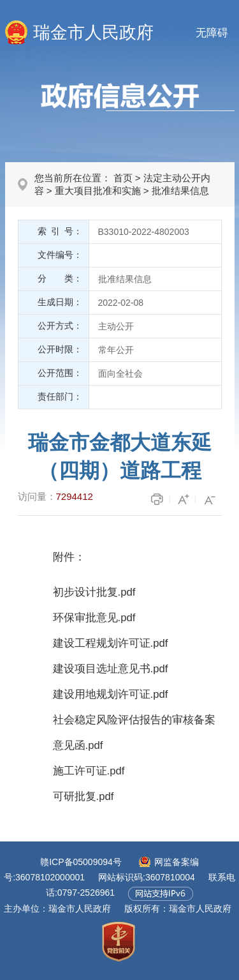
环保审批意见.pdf (94, 618)
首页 (123, 178)
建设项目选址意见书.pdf (111, 669)
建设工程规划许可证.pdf (111, 643)
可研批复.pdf (83, 796)
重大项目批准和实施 (98, 191)
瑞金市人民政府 (93, 33)
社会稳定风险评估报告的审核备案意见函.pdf (134, 733)
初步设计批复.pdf (94, 592)
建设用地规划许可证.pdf (111, 694)
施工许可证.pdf (89, 771)
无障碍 (212, 33)
